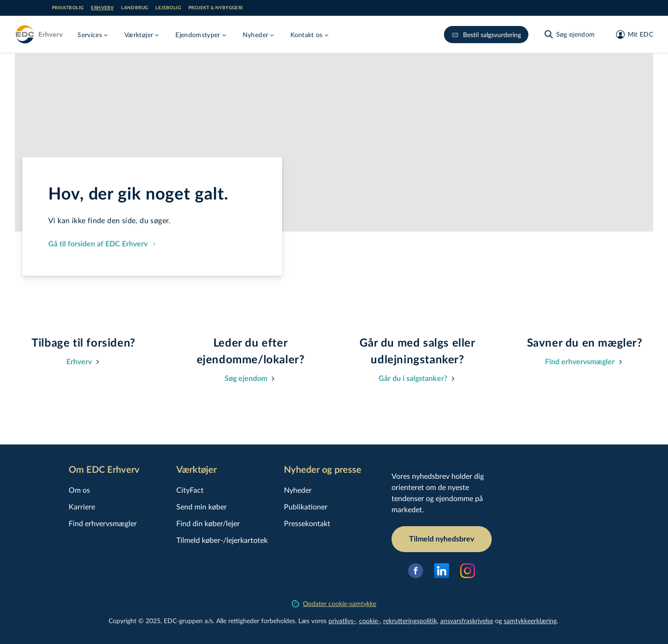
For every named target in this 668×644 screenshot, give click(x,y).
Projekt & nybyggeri (216, 8)
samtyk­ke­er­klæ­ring (530, 621)
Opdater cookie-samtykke (334, 603)
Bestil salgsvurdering (486, 35)
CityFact (190, 490)
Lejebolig (168, 8)
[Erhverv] (39, 34)
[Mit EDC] (632, 34)
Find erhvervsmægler (103, 523)
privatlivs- (342, 621)
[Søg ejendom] (569, 34)
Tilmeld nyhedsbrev (442, 539)
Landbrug (135, 8)
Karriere (82, 506)
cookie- (369, 621)
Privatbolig (68, 8)
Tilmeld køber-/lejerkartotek (222, 540)
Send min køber (202, 506)
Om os (79, 490)
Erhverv (102, 8)
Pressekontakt (307, 523)
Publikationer (306, 506)
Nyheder (298, 490)
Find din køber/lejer (208, 523)
